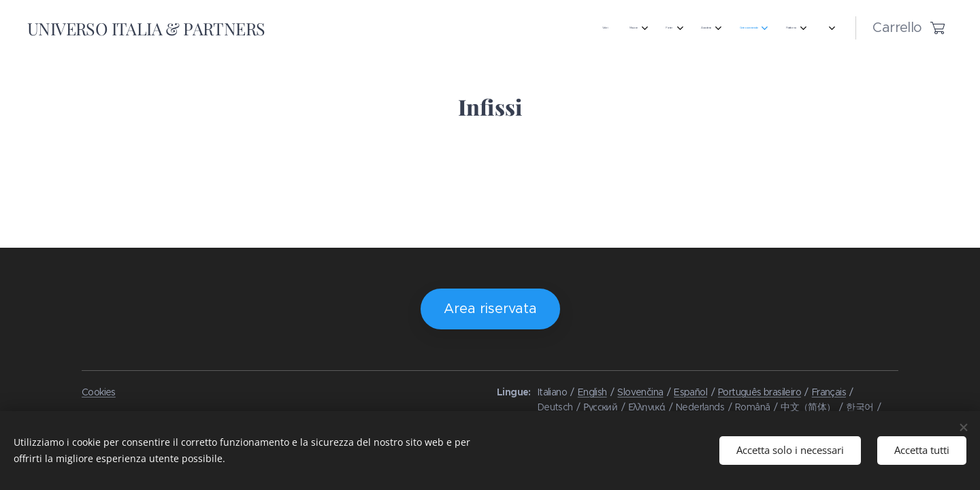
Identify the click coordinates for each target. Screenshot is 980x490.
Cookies (99, 392)
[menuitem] (293, 28)
